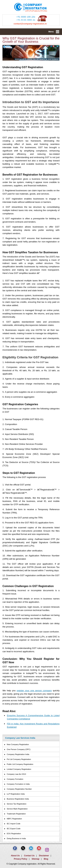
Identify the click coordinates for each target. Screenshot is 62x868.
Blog (46, 859)
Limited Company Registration (19, 769)
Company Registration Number (19, 789)
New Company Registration (18, 744)
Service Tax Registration (17, 804)
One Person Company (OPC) (19, 749)
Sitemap (36, 859)
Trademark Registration (16, 814)
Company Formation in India (18, 784)
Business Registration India (18, 799)
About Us (15, 856)
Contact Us (29, 856)
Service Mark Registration (17, 809)
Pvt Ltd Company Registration (19, 759)
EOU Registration (14, 834)
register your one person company (34, 691)
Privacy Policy (21, 859)
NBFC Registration (14, 819)
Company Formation (15, 779)
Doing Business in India (16, 838)
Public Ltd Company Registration (20, 764)
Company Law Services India (20, 738)
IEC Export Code (14, 829)
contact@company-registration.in (30, 24)
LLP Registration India (16, 794)
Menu (51, 32)
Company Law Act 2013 (16, 774)
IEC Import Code (14, 824)
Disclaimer (44, 856)
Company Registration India (18, 754)
